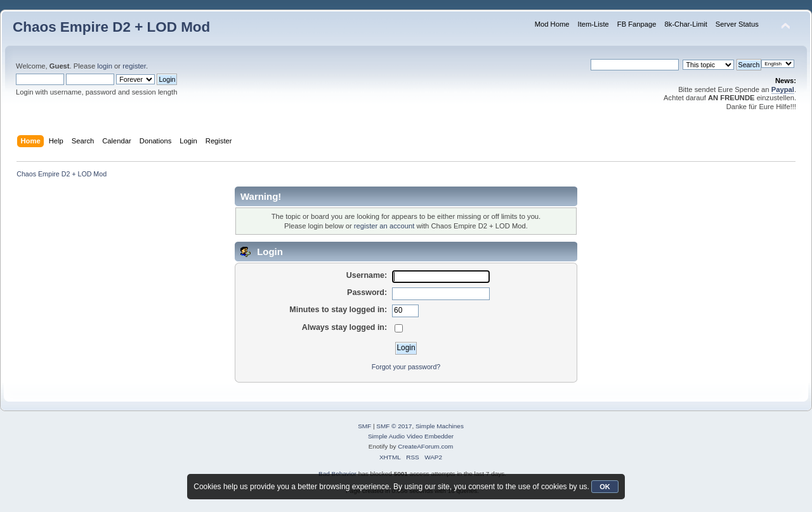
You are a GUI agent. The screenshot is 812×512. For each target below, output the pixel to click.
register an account (384, 226)
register (134, 66)
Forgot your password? (406, 367)
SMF (364, 426)
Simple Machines (440, 426)
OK (605, 487)
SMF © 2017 (394, 426)
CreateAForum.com (425, 446)
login (105, 66)
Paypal (783, 89)
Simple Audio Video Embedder (411, 436)
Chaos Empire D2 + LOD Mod (111, 27)
